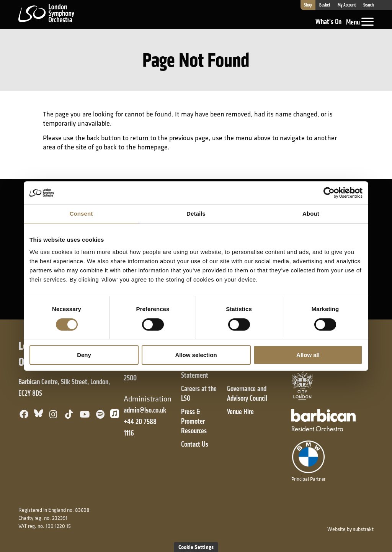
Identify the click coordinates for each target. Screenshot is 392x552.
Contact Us (195, 444)
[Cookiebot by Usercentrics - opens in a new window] (329, 193)
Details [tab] (196, 214)
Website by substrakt (350, 529)
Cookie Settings (196, 547)
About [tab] (311, 214)
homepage (153, 147)
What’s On (328, 22)
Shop (308, 5)
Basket (325, 5)
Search (368, 5)
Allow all (308, 355)
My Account (347, 5)
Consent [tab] (81, 214)
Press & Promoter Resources (194, 421)
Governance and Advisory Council (247, 393)
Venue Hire (240, 412)
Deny (84, 355)
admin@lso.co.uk (145, 410)
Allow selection (196, 355)
